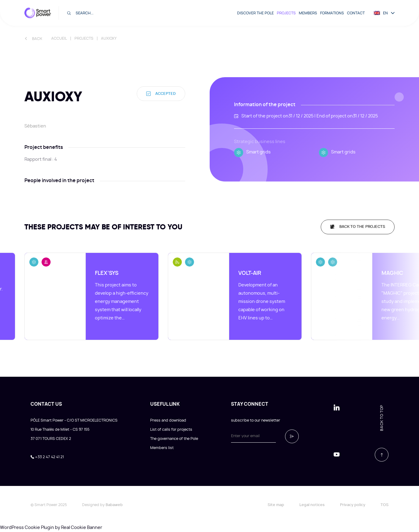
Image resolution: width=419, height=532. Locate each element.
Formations (332, 13)
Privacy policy (353, 505)
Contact (356, 13)
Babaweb (114, 505)
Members (308, 13)
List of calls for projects (171, 430)
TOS (385, 505)
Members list (162, 448)
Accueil (59, 38)
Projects (286, 13)
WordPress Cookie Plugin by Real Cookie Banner (51, 528)
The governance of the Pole (174, 439)
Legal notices (312, 505)
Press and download (168, 420)
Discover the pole (255, 13)
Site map (276, 505)
